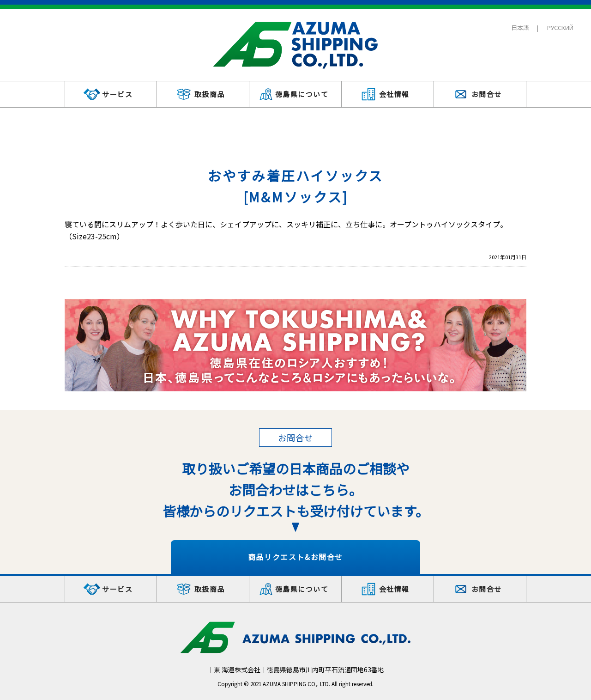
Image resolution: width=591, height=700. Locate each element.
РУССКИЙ (560, 27)
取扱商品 (210, 94)
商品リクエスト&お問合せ (295, 557)
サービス (117, 94)
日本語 (520, 27)
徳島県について (302, 94)
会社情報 (394, 94)
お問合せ (487, 94)
